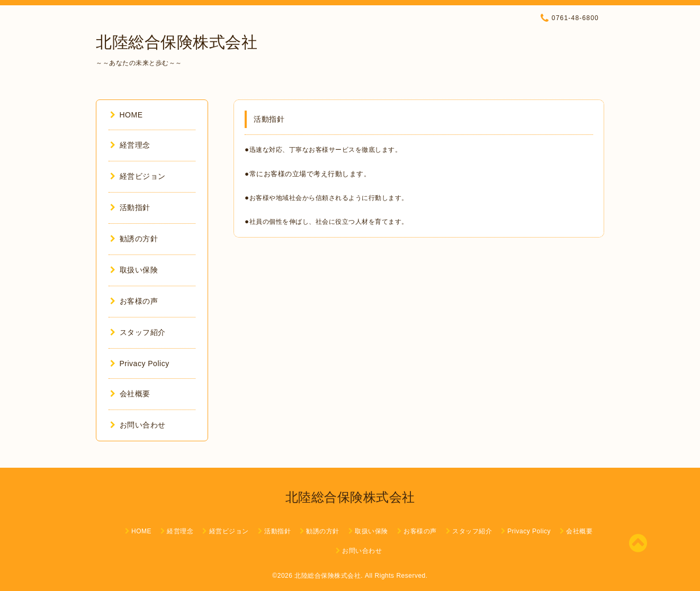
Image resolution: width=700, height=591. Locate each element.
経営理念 (130, 145)
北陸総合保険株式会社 (177, 42)
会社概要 (130, 394)
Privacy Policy (140, 363)
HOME (127, 115)
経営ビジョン (138, 176)
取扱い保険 (134, 270)
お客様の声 (134, 301)
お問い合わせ (138, 425)
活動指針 (130, 207)
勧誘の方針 (134, 239)
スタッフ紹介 (138, 332)
